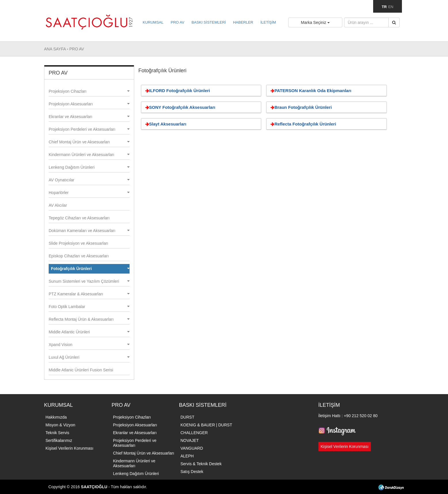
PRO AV (178, 22)
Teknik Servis (57, 433)
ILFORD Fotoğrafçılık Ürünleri (177, 91)
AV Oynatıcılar (89, 180)
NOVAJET (190, 440)
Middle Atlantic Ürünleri (89, 332)
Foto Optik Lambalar (89, 307)
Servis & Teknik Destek (201, 464)
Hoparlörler (89, 193)
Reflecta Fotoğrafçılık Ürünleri (302, 124)
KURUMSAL (153, 22)
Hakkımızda (56, 417)
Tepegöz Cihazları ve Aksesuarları (79, 218)
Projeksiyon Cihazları (89, 91)
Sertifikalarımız (59, 440)
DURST (187, 417)
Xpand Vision (89, 345)
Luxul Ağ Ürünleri (89, 357)
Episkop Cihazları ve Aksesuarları (79, 256)
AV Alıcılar (58, 205)
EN (391, 7)
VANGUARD (192, 448)
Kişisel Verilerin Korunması (70, 448)
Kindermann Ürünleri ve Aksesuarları (89, 155)
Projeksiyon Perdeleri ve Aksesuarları (89, 129)
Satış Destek (192, 472)
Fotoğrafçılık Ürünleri (90, 269)
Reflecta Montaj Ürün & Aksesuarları (89, 319)
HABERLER (243, 22)
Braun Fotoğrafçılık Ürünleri (300, 107)
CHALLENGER (194, 433)
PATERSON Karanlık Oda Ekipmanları (310, 91)
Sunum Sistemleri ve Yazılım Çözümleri (89, 281)
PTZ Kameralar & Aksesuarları (89, 294)
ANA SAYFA (55, 49)
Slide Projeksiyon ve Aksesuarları (78, 243)
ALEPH (187, 456)
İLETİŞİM (268, 22)
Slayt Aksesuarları (165, 124)
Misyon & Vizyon (60, 425)
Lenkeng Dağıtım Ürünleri (89, 167)
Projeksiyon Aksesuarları (89, 104)
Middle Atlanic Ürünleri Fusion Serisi (81, 370)
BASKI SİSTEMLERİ (209, 22)
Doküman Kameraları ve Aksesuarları (89, 231)
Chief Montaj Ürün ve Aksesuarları (89, 142)
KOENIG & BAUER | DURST (206, 425)
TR (384, 7)
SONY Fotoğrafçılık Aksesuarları (179, 107)
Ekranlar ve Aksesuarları (89, 117)
